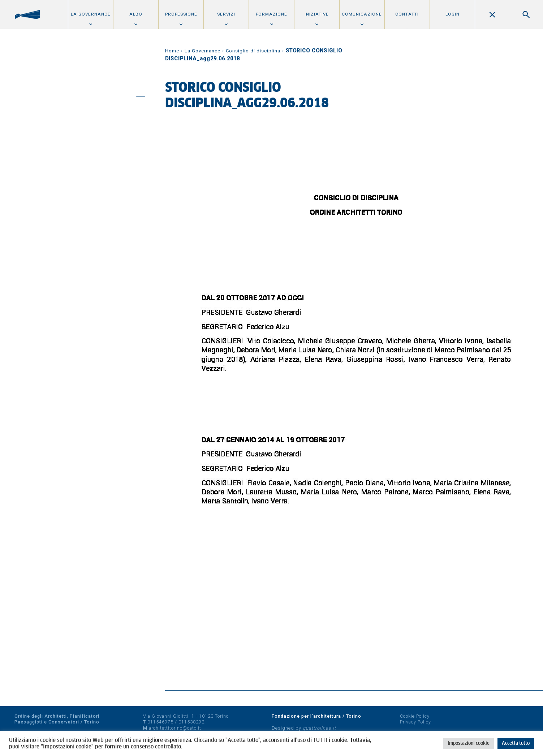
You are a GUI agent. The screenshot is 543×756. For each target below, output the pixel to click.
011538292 (191, 722)
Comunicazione (362, 14)
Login (452, 14)
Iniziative (317, 14)
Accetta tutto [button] (516, 744)
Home (172, 51)
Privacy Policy (415, 722)
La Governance (91, 14)
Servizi (226, 14)
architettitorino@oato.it (175, 728)
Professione (181, 14)
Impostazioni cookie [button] (469, 744)
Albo (136, 14)
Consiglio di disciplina (253, 51)
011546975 (160, 722)
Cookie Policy (415, 716)
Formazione (271, 14)
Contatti (407, 14)
